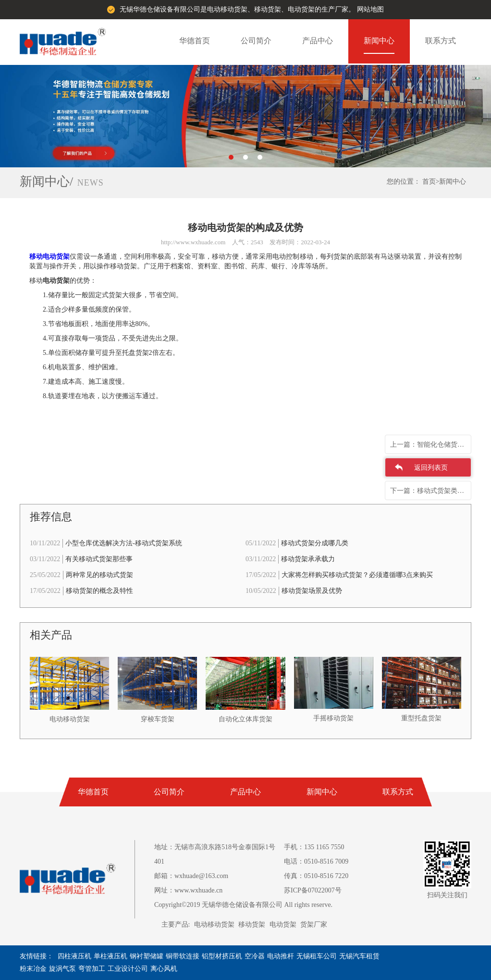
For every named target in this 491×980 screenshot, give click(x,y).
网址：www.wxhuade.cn (188, 890)
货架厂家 (314, 924)
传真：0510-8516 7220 (316, 876)
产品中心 (318, 41)
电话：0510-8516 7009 (316, 861)
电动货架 (283, 924)
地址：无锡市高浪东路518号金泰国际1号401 (215, 854)
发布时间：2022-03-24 (300, 242)
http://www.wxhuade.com (193, 242)
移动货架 (252, 924)
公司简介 (256, 41)
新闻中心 (379, 41)
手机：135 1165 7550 (314, 847)
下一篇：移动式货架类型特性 (431, 491)
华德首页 (195, 41)
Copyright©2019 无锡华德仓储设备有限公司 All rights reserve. (243, 905)
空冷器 (255, 956)
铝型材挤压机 (222, 956)
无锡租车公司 (317, 956)
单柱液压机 (110, 956)
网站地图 (370, 9)
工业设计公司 (128, 969)
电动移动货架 (214, 924)
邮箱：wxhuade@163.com (191, 876)
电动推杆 (281, 956)
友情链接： (37, 956)
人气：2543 (248, 242)
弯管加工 (92, 969)
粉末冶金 (33, 969)
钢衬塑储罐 (147, 956)
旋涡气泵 (62, 969)
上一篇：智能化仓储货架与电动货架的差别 (431, 445)
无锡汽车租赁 (359, 956)
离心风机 (164, 969)
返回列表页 (431, 468)
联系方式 (441, 41)
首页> (431, 182)
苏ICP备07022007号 (313, 890)
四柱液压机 (74, 956)
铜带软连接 (183, 956)
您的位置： (404, 182)
